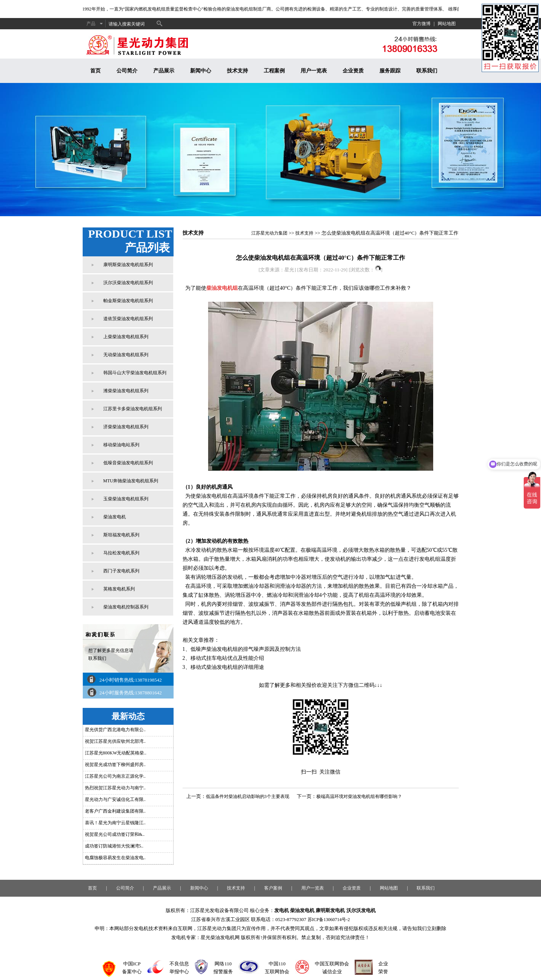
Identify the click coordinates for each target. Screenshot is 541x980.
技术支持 (237, 71)
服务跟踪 (390, 71)
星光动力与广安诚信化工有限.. (115, 799)
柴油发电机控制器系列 (126, 607)
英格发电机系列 (119, 589)
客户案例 (273, 888)
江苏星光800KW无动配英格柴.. (116, 753)
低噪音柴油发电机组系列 (128, 463)
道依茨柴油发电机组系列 (128, 319)
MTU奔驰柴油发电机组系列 (131, 481)
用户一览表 (314, 71)
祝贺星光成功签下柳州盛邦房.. (115, 765)
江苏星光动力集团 (269, 233)
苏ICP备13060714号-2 (329, 920)
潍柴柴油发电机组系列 (126, 391)
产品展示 (164, 71)
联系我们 (427, 71)
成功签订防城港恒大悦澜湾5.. (114, 846)
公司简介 (127, 71)
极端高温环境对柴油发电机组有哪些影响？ (359, 796)
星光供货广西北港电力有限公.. (115, 730)
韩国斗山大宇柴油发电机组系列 (135, 373)
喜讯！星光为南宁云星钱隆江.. (115, 823)
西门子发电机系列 (121, 571)
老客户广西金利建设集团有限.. (115, 811)
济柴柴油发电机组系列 (126, 427)
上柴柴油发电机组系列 (126, 337)
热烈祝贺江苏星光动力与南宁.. (115, 788)
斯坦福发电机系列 (121, 535)
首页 (95, 71)
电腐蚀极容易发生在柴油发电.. (115, 858)
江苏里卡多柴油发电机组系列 (133, 409)
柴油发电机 (115, 517)
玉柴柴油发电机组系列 (126, 499)
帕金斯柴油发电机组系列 (128, 301)
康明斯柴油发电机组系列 (128, 265)
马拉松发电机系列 (121, 553)
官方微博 (422, 24)
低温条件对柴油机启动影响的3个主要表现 (248, 796)
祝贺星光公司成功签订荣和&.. (115, 834)
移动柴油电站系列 (121, 445)
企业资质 (353, 71)
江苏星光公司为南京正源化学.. (115, 776)
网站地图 (447, 24)
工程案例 (274, 71)
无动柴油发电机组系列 (126, 355)
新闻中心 (201, 71)
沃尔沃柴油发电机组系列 (128, 283)
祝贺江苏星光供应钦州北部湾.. (115, 741)
